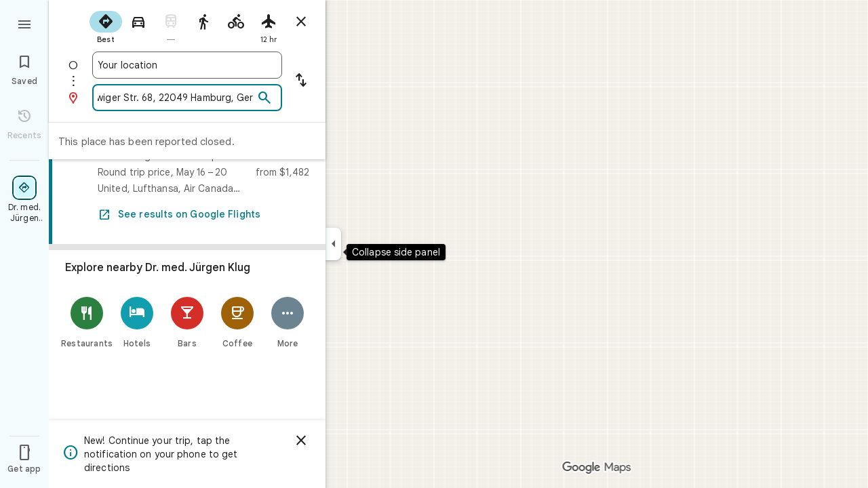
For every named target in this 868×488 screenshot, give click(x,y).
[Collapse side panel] (333, 244)
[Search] (264, 98)
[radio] (106, 26)
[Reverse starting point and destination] (301, 81)
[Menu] (24, 23)
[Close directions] (301, 22)
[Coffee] (237, 322)
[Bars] (187, 322)
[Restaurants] (87, 322)
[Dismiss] (301, 441)
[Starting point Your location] (187, 65)
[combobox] (187, 65)
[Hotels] (137, 322)
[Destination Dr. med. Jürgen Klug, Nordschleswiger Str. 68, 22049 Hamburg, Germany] (176, 98)
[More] (288, 322)
